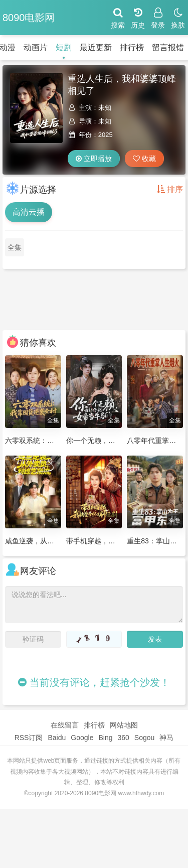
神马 (166, 738)
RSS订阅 (29, 738)
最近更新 (96, 47)
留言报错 (168, 47)
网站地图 (124, 725)
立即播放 (94, 159)
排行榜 (132, 47)
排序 (170, 189)
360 (123, 738)
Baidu (57, 738)
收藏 (144, 159)
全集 (15, 247)
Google (82, 738)
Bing (105, 738)
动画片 (36, 47)
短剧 (64, 47)
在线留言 (65, 725)
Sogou (144, 738)
